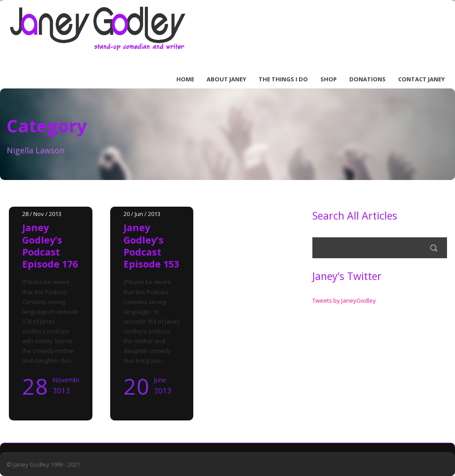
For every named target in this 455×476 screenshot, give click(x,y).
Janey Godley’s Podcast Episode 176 (50, 246)
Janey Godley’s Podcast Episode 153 (151, 246)
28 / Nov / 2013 (42, 214)
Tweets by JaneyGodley (344, 300)
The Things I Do (283, 79)
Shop (329, 79)
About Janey (226, 79)
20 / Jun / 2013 (142, 214)
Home (185, 79)
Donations (367, 79)
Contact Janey (421, 79)
